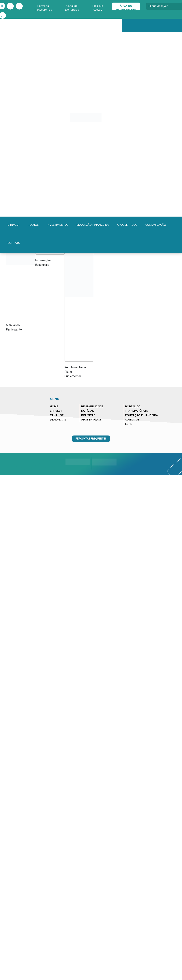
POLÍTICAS (88, 415)
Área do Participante (126, 7)
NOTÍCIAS (88, 411)
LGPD (129, 424)
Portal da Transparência (43, 7)
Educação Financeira (93, 225)
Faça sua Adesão (97, 7)
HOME (54, 406)
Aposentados (127, 225)
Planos (33, 225)
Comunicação (156, 225)
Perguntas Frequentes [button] (91, 439)
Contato (14, 243)
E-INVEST (14, 225)
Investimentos (57, 225)
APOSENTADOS (92, 420)
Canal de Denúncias (72, 7)
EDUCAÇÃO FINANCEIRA (141, 415)
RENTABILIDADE (92, 406)
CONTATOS (132, 420)
